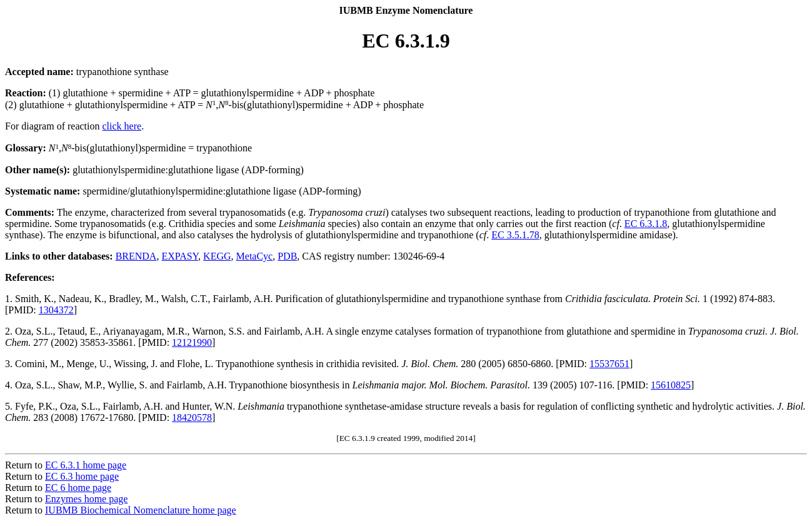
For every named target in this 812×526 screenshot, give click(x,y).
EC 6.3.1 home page (86, 465)
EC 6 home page (78, 488)
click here (122, 126)
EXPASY (180, 256)
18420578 (192, 417)
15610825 (671, 385)
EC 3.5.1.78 (515, 235)
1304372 (56, 310)
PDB (287, 256)
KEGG (217, 256)
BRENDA (136, 256)
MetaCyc (255, 256)
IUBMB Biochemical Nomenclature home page (141, 510)
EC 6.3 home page (82, 476)
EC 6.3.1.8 (646, 224)
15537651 (609, 364)
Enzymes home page (86, 499)
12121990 (192, 342)
